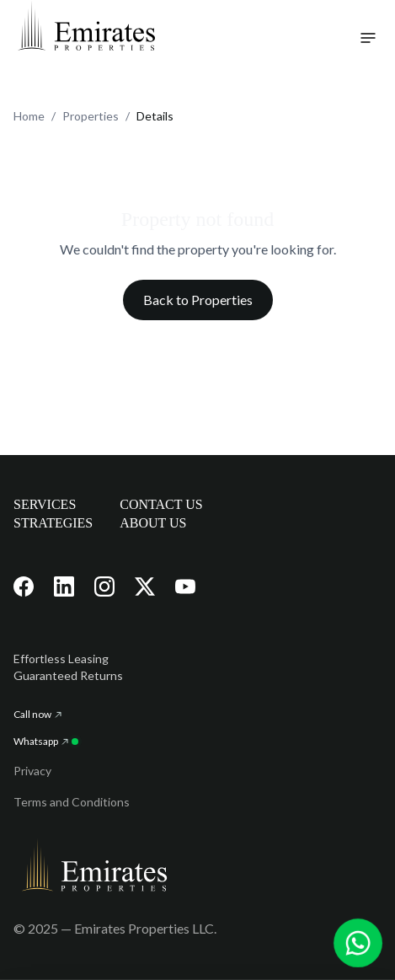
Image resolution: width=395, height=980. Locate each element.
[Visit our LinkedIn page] (64, 586)
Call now (37, 714)
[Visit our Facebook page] (24, 586)
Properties (91, 116)
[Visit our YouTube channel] (185, 586)
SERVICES (45, 504)
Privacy (32, 771)
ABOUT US (153, 523)
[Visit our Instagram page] (104, 586)
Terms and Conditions (72, 802)
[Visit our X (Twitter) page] (145, 586)
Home (29, 116)
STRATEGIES (53, 523)
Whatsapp (46, 741)
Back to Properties (198, 300)
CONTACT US (161, 504)
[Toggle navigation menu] (368, 38)
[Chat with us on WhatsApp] (358, 943)
